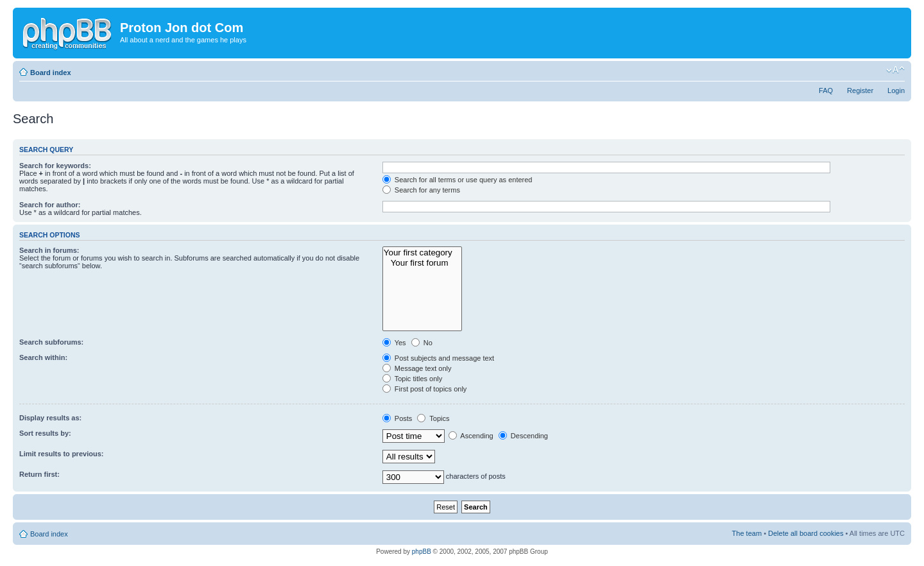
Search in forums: (49, 250)
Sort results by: (45, 433)
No (422, 343)
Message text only (417, 368)
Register (860, 90)
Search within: (43, 357)
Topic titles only (412, 379)
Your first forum (422, 263)
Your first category (422, 253)
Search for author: (50, 205)
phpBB (422, 552)
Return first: (39, 474)
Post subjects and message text (438, 358)
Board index (51, 73)
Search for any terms (421, 190)
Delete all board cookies (806, 533)
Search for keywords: (55, 166)
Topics (433, 418)
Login (896, 90)
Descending (523, 436)
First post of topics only (425, 389)
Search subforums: (51, 342)
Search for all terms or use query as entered (458, 180)
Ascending (471, 436)
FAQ (826, 90)
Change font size (895, 70)
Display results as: (50, 418)
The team (747, 533)
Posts (398, 418)
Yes (394, 343)
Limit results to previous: (61, 454)
